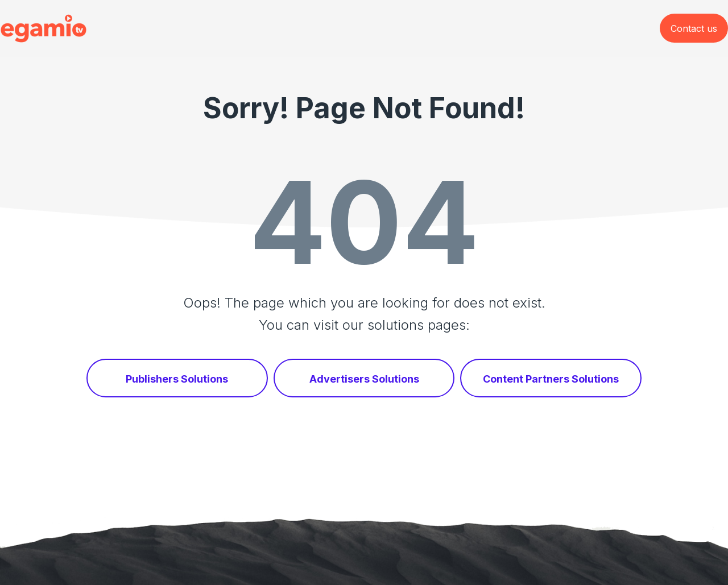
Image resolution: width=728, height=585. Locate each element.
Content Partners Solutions (551, 379)
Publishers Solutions (177, 379)
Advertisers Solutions (364, 379)
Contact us (694, 28)
